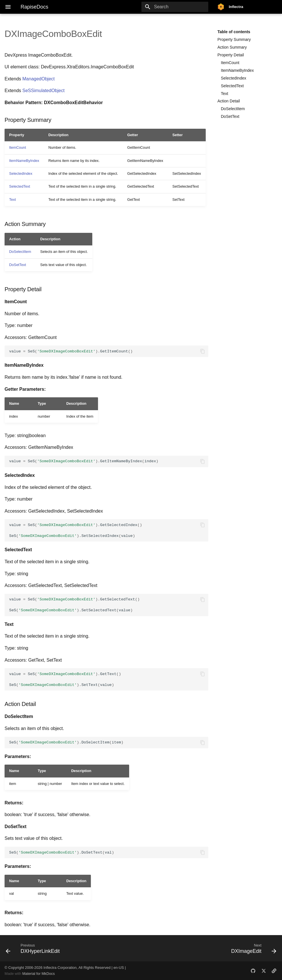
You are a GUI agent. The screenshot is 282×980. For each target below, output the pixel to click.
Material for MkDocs (39, 974)
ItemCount (230, 63)
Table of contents (234, 32)
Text (225, 94)
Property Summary (234, 39)
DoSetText (230, 116)
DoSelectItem (233, 109)
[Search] (175, 7)
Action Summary (232, 47)
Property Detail (231, 55)
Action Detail (229, 101)
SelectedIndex (234, 78)
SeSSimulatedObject (43, 91)
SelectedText (232, 86)
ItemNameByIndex (237, 70)
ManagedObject (38, 79)
